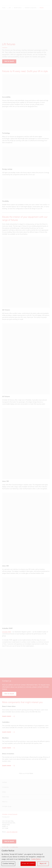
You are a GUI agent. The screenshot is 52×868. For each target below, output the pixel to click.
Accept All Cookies (28, 864)
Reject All (43, 864)
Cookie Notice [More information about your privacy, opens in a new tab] (36, 860)
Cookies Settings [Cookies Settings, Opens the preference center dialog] (8, 864)
